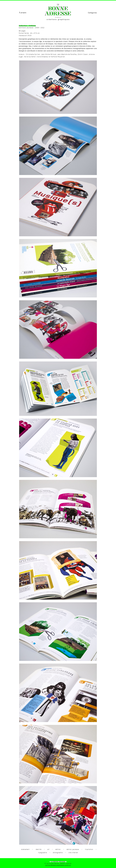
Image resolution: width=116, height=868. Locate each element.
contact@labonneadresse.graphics (58, 865)
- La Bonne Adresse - (58, 862)
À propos (23, 13)
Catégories (92, 13)
